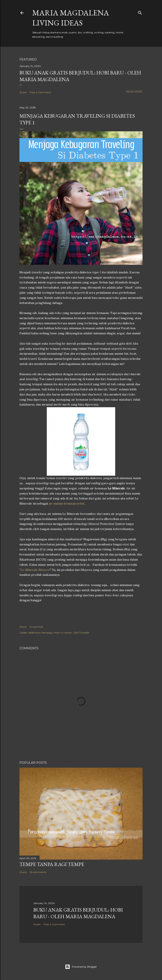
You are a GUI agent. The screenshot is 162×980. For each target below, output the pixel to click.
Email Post (36, 627)
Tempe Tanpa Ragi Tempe (52, 864)
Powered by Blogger (81, 967)
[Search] (140, 12)
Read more (134, 91)
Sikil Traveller (82, 633)
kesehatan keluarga (40, 633)
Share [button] (23, 92)
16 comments (38, 872)
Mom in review (63, 633)
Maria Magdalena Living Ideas (71, 18)
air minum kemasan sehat (67, 503)
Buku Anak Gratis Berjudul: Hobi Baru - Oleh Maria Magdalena (78, 913)
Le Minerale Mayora (35, 570)
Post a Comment (40, 92)
